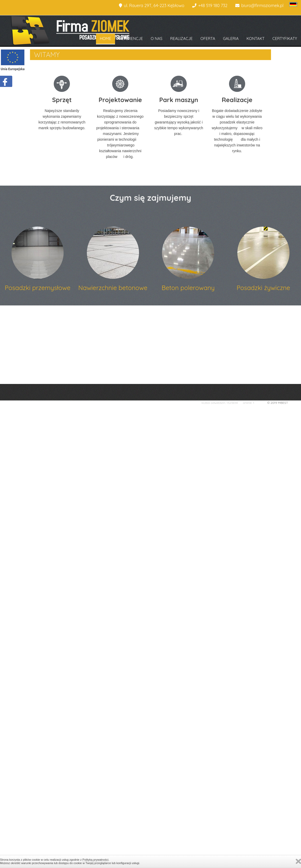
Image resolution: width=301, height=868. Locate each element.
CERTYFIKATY (285, 39)
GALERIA (231, 39)
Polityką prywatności (95, 860)
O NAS (157, 39)
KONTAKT (255, 39)
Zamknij (298, 861)
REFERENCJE (131, 39)
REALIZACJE (181, 39)
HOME (106, 39)
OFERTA (208, 39)
